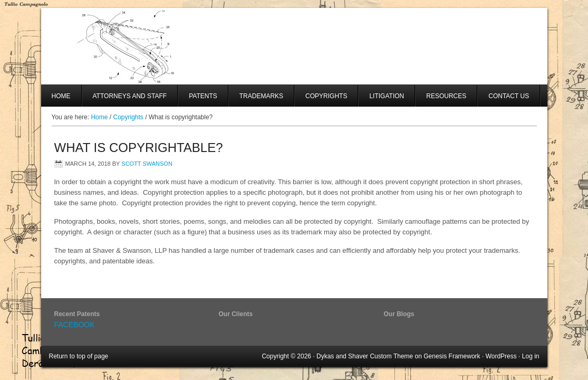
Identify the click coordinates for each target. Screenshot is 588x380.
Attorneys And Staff (125, 99)
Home (61, 96)
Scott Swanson (147, 164)
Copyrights (326, 96)
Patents (203, 96)
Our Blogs (399, 314)
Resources (446, 96)
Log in (531, 356)
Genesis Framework (452, 356)
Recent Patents (77, 314)
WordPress (501, 356)
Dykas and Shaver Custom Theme (365, 356)
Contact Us (509, 96)
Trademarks (261, 96)
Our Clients (236, 314)
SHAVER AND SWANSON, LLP (294, 46)
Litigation (387, 96)
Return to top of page (79, 356)
